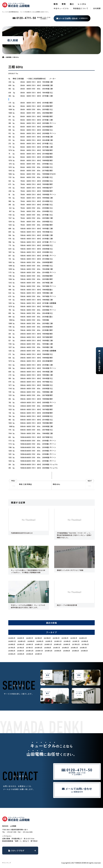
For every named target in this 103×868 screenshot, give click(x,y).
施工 (72, 4)
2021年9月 (38, 638)
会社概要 (97, 8)
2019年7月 (76, 641)
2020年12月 (83, 638)
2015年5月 (84, 651)
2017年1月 (29, 648)
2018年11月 (48, 644)
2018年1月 (67, 644)
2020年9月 (31, 641)
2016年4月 (74, 648)
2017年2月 (21, 648)
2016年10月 (39, 648)
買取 (64, 4)
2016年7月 (57, 648)
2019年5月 (12, 644)
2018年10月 (58, 644)
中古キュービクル (61, 8)
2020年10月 (22, 641)
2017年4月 (85, 644)
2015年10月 (49, 651)
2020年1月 (49, 641)
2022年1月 (30, 638)
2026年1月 (21, 638)
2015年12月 (30, 651)
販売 (56, 4)
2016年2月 (12, 651)
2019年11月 (58, 641)
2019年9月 (67, 641)
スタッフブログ (22, 851)
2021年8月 (47, 638)
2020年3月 (40, 641)
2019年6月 (85, 641)
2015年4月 (12, 654)
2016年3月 (83, 648)
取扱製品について (81, 8)
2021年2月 (65, 638)
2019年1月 (30, 644)
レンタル (82, 4)
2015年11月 (39, 651)
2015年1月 (38, 654)
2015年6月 (75, 651)
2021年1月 (74, 638)
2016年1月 (21, 651)
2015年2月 (30, 654)
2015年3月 (21, 654)
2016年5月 (65, 648)
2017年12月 (76, 644)
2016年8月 (48, 648)
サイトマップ (7, 863)
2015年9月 (58, 651)
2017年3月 (12, 648)
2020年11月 (12, 641)
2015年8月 (67, 651)
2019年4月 (21, 644)
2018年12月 (39, 644)
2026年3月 (12, 638)
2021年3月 (56, 638)
